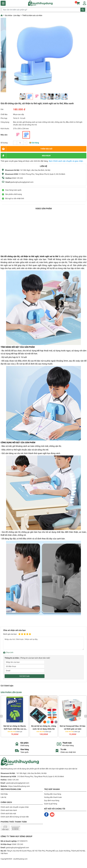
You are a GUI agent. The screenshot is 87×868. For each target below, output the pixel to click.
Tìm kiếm (83, 10)
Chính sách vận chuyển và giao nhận (15, 807)
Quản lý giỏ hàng (51, 804)
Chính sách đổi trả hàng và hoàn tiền (15, 817)
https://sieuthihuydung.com (19, 786)
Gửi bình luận (25, 676)
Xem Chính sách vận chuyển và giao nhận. (66, 161)
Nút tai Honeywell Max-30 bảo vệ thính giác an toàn (73, 727)
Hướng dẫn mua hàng (53, 794)
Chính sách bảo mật (8, 813)
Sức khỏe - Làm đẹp (12, 15)
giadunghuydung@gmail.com (22, 182)
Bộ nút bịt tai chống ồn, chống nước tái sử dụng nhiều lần (44, 727)
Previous (1, 716)
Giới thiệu (4, 794)
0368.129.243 (17, 178)
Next (86, 716)
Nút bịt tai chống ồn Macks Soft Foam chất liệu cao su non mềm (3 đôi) (15, 728)
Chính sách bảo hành (9, 810)
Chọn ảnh (10, 652)
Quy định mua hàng (52, 800)
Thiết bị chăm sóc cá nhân (32, 15)
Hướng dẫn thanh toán (53, 797)
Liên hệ (3, 797)
